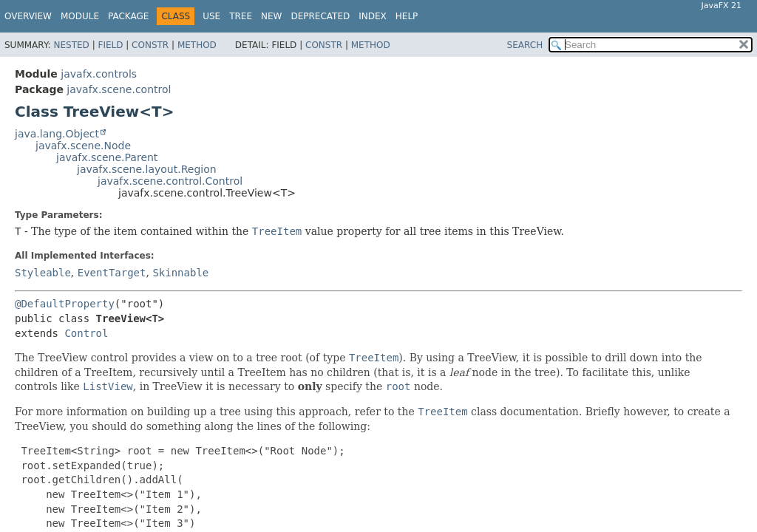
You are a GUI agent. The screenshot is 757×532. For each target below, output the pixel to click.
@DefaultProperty (65, 304)
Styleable (43, 273)
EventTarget (112, 273)
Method (197, 45)
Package (128, 16)
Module (80, 16)
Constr (150, 45)
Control (86, 333)
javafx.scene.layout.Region (147, 169)
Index (373, 16)
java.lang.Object (57, 134)
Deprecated (320, 16)
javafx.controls (99, 74)
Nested (71, 45)
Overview (28, 16)
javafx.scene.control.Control (170, 181)
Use (211, 16)
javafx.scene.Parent (107, 157)
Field (110, 45)
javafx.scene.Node (83, 146)
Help (407, 16)
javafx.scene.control (119, 89)
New (271, 16)
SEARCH (525, 45)
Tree (241, 16)
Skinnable (180, 273)
